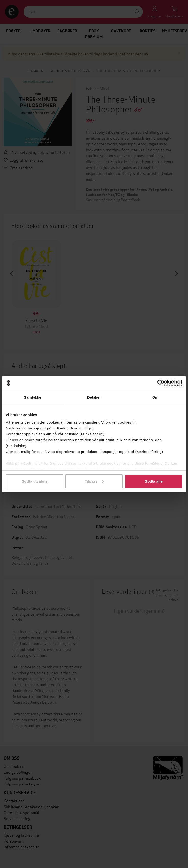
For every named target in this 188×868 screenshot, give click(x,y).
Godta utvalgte (35, 481)
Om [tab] (155, 397)
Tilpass (94, 481)
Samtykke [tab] (33, 397)
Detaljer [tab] (94, 397)
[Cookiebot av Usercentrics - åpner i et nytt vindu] (161, 383)
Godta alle (153, 481)
